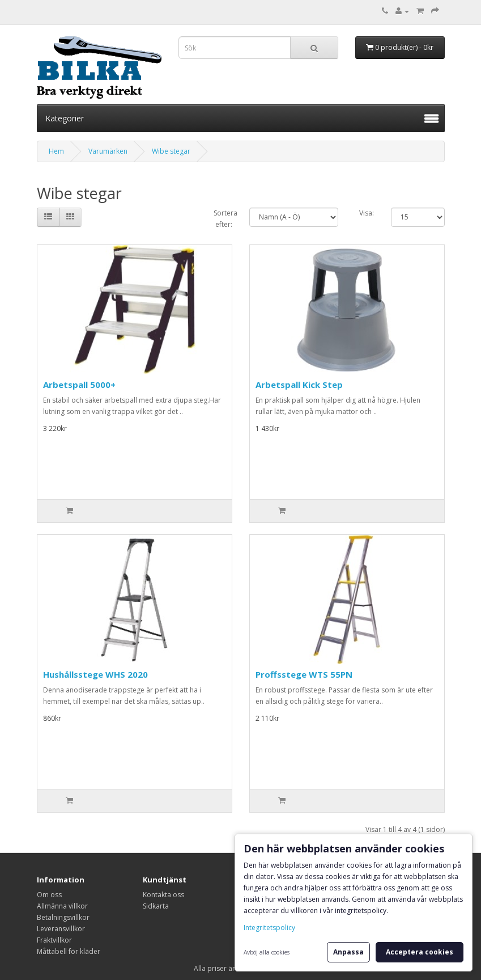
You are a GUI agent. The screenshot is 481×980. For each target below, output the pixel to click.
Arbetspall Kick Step (299, 385)
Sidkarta (156, 906)
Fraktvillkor (54, 940)
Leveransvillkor (61, 929)
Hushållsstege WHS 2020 (95, 674)
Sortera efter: (223, 219)
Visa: (367, 213)
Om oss (49, 895)
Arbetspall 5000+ (79, 385)
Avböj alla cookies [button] (267, 952)
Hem (56, 151)
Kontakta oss (163, 895)
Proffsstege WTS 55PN (304, 674)
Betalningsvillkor (63, 917)
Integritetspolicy (269, 928)
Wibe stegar (171, 151)
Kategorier (65, 118)
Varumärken (108, 151)
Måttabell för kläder (69, 951)
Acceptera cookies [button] (420, 952)
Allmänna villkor (62, 906)
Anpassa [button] (348, 952)
